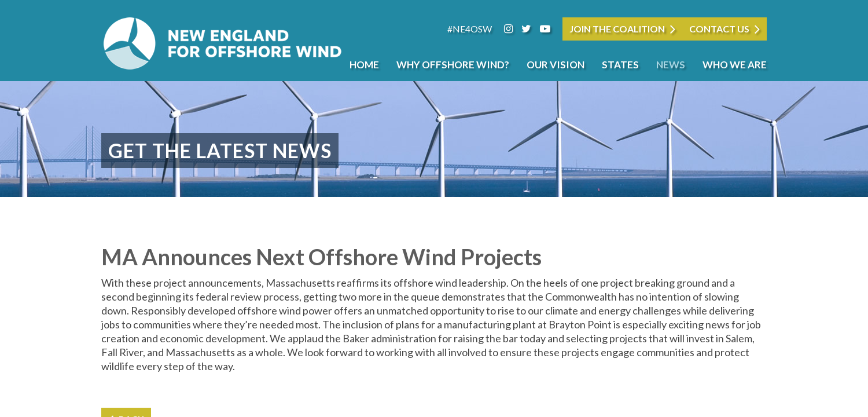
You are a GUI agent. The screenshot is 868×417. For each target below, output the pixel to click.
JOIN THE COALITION (617, 29)
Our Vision (556, 65)
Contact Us (719, 29)
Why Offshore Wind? (453, 65)
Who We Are (735, 65)
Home (364, 65)
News (671, 65)
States (620, 65)
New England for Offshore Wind (223, 43)
